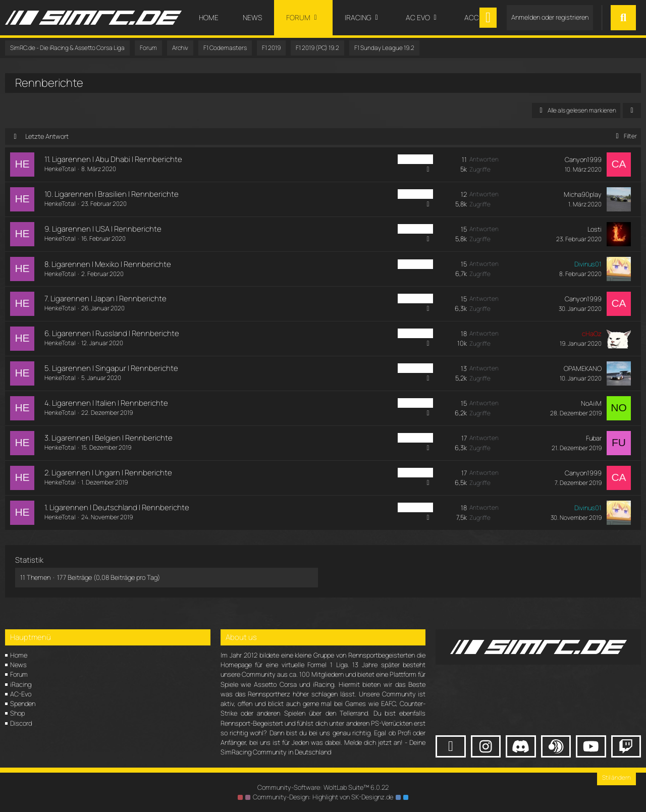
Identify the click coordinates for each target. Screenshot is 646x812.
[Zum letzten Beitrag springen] (619, 165)
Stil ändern (616, 777)
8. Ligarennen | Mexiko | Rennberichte (108, 264)
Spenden (23, 703)
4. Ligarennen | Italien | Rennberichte (106, 403)
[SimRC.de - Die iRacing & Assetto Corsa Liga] (93, 18)
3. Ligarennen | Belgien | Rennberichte (109, 438)
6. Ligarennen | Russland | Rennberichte (112, 333)
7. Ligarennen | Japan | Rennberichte (105, 299)
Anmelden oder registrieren (550, 17)
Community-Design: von (323, 797)
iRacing (21, 684)
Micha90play (583, 194)
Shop (17, 713)
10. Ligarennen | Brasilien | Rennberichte (112, 194)
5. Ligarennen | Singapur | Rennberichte (111, 368)
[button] (632, 111)
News (18, 665)
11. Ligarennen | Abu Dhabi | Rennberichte (113, 159)
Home (19, 655)
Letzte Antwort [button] (47, 136)
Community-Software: (323, 787)
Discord (21, 723)
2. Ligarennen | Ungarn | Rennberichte (108, 473)
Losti (595, 229)
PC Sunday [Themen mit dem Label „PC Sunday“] (415, 159)
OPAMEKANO (583, 368)
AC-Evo (21, 694)
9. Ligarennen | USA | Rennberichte (103, 229)
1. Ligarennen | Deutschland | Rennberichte (117, 507)
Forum (19, 674)
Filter (625, 136)
